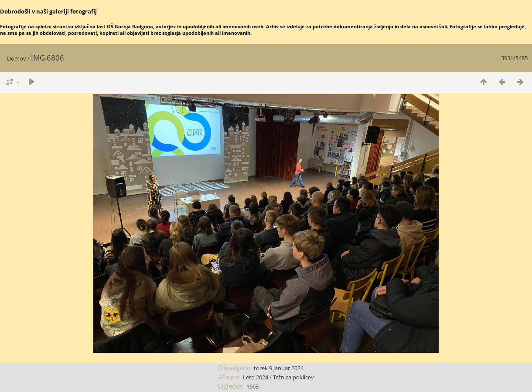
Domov (17, 58)
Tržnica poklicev (293, 377)
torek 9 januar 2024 (279, 368)
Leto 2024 (256, 377)
